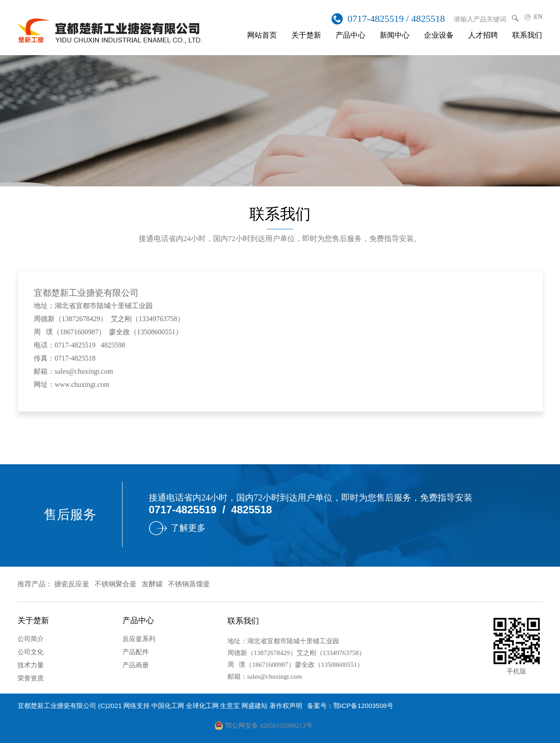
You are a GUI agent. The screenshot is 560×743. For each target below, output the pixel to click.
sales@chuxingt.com (84, 371)
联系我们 (527, 35)
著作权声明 (286, 706)
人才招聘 (483, 35)
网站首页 (262, 35)
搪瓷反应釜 (72, 584)
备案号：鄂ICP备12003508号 (350, 706)
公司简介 (31, 639)
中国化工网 (168, 706)
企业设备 (439, 35)
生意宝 (230, 706)
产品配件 (136, 652)
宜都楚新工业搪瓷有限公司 (57, 706)
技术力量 (31, 665)
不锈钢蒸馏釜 (189, 584)
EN (538, 17)
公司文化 (31, 652)
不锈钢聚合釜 (115, 584)
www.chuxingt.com (82, 384)
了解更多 (188, 528)
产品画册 (136, 665)
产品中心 (350, 35)
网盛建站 (255, 706)
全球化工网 (202, 706)
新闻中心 (395, 35)
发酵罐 (152, 584)
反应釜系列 (139, 639)
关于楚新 (306, 35)
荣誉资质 (31, 678)
